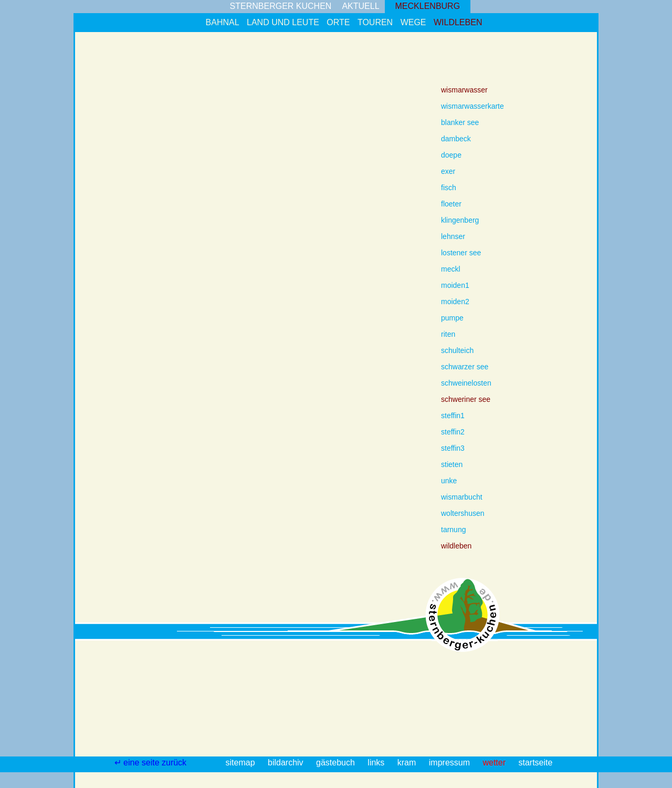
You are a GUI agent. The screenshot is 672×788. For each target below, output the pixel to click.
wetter (495, 763)
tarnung (453, 530)
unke (449, 481)
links (377, 763)
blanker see (460, 122)
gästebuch (337, 763)
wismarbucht (462, 497)
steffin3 (453, 448)
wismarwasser (464, 90)
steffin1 (453, 416)
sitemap (241, 763)
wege (413, 22)
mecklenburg (428, 6)
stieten (452, 464)
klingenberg (460, 220)
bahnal (223, 22)
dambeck (456, 139)
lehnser (453, 236)
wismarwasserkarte (472, 106)
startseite (535, 763)
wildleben (458, 22)
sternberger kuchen (281, 6)
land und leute (283, 22)
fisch (449, 188)
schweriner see (466, 399)
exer (448, 171)
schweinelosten (466, 383)
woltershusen (463, 513)
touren (375, 22)
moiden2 (455, 302)
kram (408, 763)
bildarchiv (287, 763)
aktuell (360, 6)
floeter (451, 204)
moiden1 (455, 285)
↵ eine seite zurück (152, 763)
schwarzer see (465, 367)
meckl (451, 269)
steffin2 (453, 432)
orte (338, 22)
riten (448, 334)
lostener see (461, 253)
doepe (451, 155)
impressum (451, 763)
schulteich (457, 350)
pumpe (452, 318)
